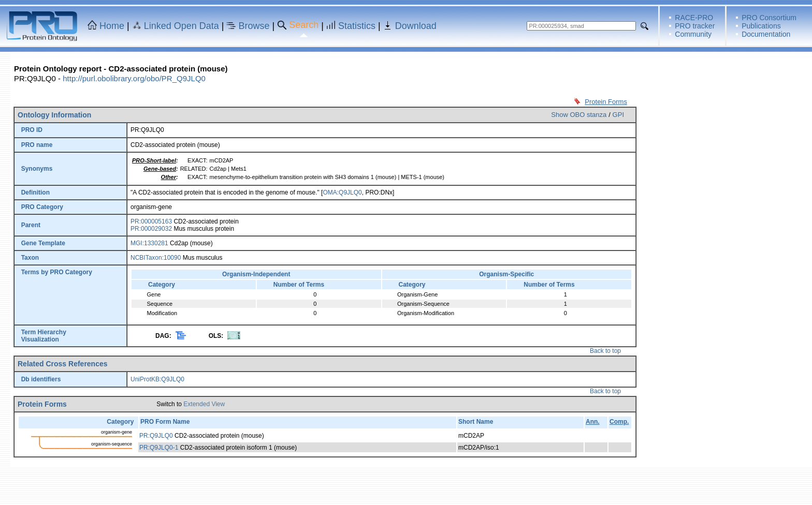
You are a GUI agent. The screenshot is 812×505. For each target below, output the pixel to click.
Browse (254, 26)
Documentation (766, 34)
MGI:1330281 (149, 243)
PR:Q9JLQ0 (156, 436)
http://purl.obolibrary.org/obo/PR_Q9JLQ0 (134, 78)
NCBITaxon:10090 (156, 258)
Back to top (605, 351)
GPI (618, 115)
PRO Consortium (769, 18)
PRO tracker (695, 26)
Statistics (357, 26)
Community (693, 34)
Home (112, 26)
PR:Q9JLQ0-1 (159, 448)
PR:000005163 (151, 221)
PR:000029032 (151, 229)
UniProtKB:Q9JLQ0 (157, 379)
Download (416, 26)
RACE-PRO (694, 18)
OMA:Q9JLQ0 (342, 192)
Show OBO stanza (579, 115)
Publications (761, 26)
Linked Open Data (182, 26)
